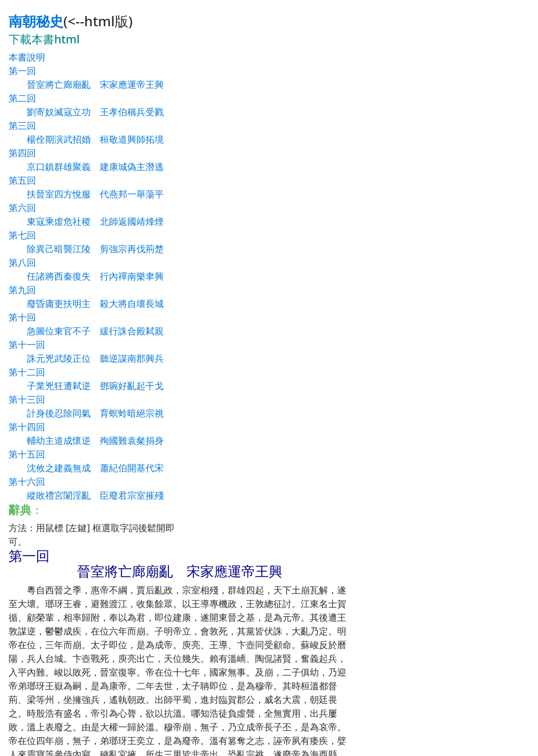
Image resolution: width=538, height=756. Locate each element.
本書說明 (27, 57)
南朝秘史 (36, 21)
